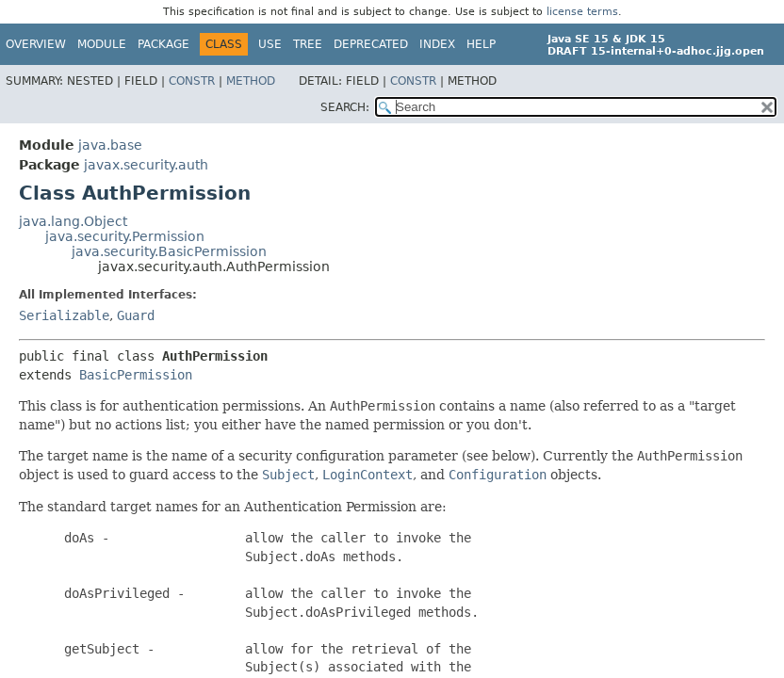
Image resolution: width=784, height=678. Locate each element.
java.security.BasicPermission (169, 251)
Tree (308, 44)
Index (437, 44)
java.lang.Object (73, 221)
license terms (582, 12)
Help (481, 44)
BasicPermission (136, 375)
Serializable (64, 315)
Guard (136, 315)
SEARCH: (345, 107)
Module (102, 44)
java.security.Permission (125, 236)
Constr (192, 81)
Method (251, 81)
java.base (110, 145)
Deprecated (371, 44)
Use (270, 44)
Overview (36, 44)
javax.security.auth (146, 165)
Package (163, 44)
